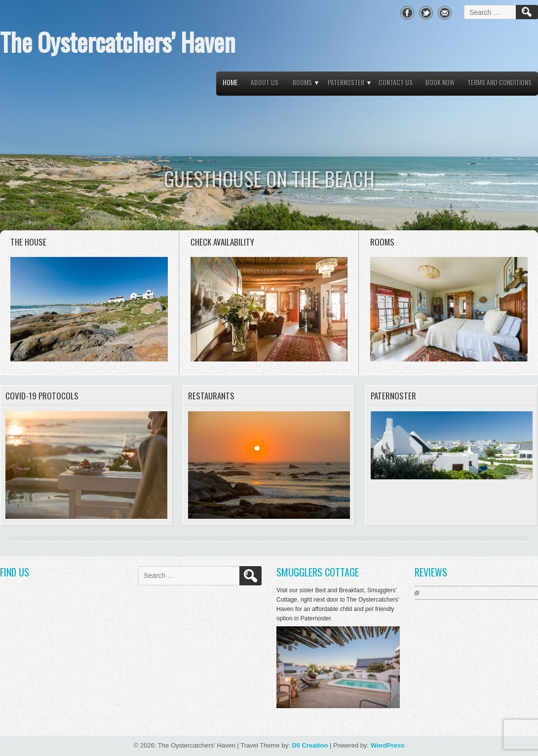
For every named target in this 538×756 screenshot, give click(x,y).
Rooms (302, 82)
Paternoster (346, 82)
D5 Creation (310, 745)
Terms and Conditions (500, 82)
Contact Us (396, 82)
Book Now (440, 82)
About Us (265, 82)
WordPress (387, 745)
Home (230, 82)
